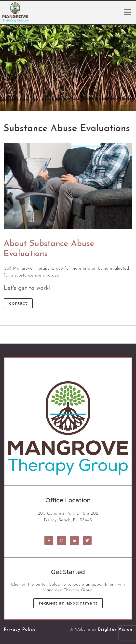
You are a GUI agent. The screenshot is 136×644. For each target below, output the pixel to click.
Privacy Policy (20, 630)
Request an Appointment (68, 603)
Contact (18, 303)
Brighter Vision (115, 630)
